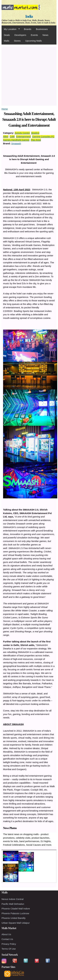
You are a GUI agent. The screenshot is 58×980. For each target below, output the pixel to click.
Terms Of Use (9, 949)
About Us (6, 934)
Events (34, 35)
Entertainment (23, 136)
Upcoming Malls (33, 41)
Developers (20, 35)
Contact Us (7, 939)
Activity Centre (22, 133)
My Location (11, 29)
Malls (7, 41)
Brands (28, 29)
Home (5, 109)
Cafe (12, 136)
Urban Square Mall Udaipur (16, 923)
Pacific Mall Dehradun (13, 904)
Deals (7, 35)
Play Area (36, 140)
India (29, 16)
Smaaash (16, 143)
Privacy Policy (9, 944)
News (45, 35)
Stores (17, 41)
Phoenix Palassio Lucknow (15, 913)
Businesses (42, 29)
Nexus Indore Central (13, 899)
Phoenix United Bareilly (14, 918)
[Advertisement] (29, 76)
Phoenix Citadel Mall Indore (16, 909)
